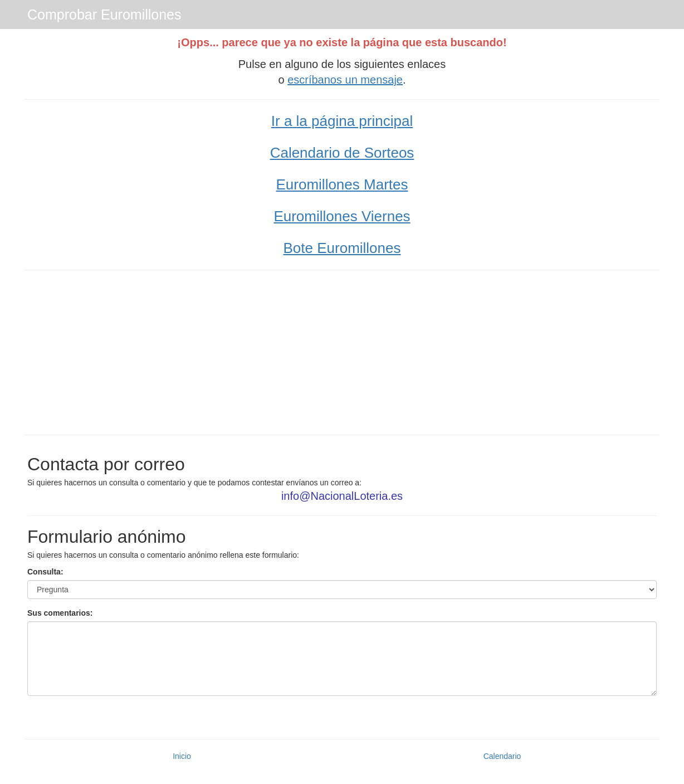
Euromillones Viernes (342, 216)
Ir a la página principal (342, 121)
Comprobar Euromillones (104, 14)
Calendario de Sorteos (342, 153)
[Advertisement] (342, 351)
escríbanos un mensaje (345, 80)
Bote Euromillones (342, 248)
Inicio (182, 756)
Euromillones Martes (342, 184)
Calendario (502, 756)
